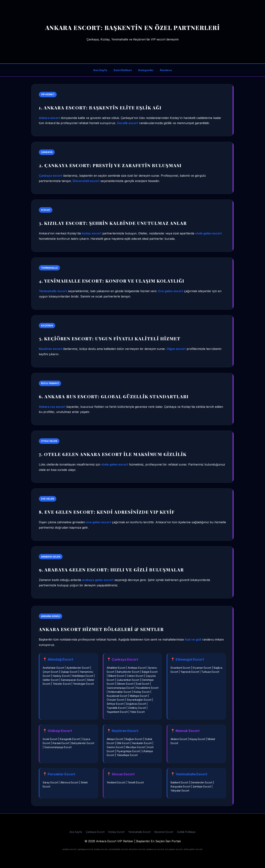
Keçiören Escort (164, 832)
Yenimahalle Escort (139, 832)
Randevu (166, 70)
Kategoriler (146, 70)
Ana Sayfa (100, 70)
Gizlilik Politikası (186, 832)
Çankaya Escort (95, 832)
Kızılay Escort (116, 832)
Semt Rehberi (123, 70)
